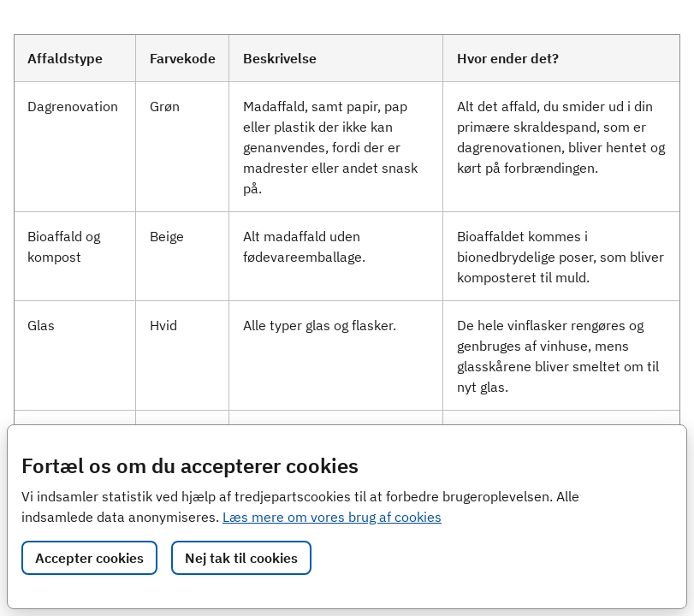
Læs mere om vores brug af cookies (332, 517)
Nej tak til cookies (241, 558)
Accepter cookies (89, 558)
